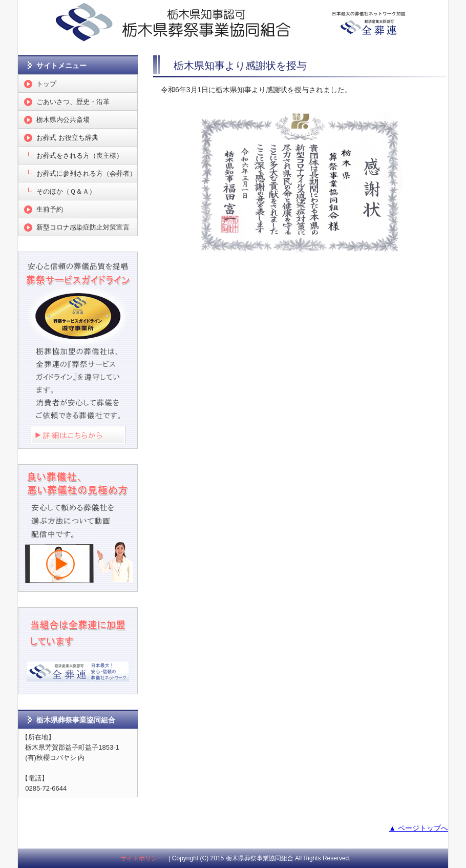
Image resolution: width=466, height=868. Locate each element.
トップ (46, 84)
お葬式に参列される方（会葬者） (86, 173)
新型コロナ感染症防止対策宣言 (83, 227)
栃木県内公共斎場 (63, 120)
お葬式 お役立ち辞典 (67, 138)
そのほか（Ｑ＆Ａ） (66, 191)
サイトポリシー (142, 858)
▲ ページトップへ (418, 828)
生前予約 (50, 209)
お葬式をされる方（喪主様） (80, 156)
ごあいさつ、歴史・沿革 (73, 102)
